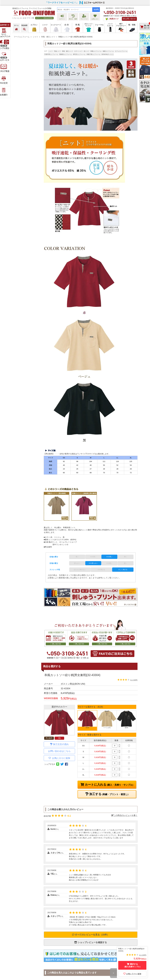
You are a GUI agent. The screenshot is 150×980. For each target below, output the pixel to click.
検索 (96, 10)
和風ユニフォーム (96, 51)
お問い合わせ (129, 19)
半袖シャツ (57, 51)
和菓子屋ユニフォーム (93, 54)
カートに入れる (109, 785)
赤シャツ (86, 51)
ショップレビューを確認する (91, 942)
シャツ (51, 51)
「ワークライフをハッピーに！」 (62, 3)
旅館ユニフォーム (108, 51)
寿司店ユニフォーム (79, 54)
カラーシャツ (78, 51)
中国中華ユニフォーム (51, 54)
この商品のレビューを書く (124, 815)
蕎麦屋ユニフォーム (66, 54)
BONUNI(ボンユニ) (107, 54)
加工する (108, 794)
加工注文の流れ (61, 744)
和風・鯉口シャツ (67, 51)
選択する (132, 965)
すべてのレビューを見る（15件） (91, 935)
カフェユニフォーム (121, 51)
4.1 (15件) (134, 680)
